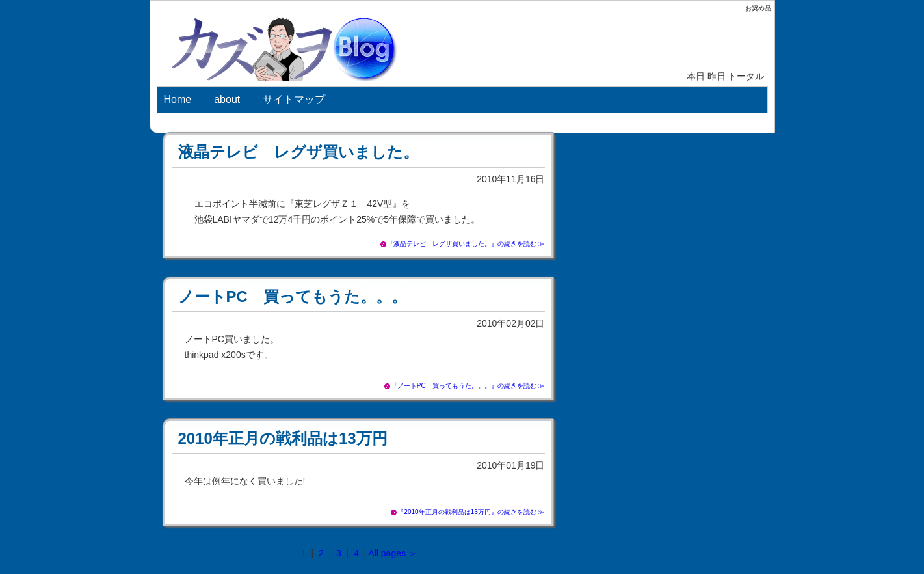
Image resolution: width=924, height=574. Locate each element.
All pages (387, 553)
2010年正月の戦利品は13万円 (283, 438)
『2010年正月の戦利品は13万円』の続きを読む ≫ (471, 512)
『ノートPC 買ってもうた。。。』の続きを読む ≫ (468, 386)
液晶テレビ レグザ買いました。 (298, 152)
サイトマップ (294, 99)
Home (178, 99)
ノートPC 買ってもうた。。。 (293, 296)
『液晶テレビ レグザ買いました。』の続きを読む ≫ (466, 244)
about (227, 99)
